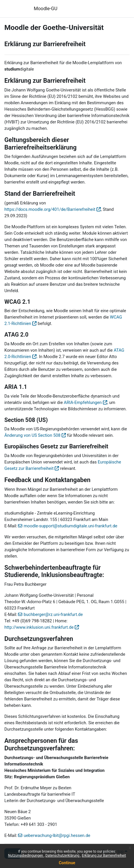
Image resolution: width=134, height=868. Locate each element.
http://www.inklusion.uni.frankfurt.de (39, 627)
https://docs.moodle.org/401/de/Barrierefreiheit (50, 209)
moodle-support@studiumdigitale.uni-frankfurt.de (70, 526)
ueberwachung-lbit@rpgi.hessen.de (57, 835)
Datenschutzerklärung (63, 856)
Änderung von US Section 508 (32, 435)
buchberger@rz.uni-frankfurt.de (53, 614)
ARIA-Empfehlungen (83, 402)
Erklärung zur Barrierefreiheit (104, 856)
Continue (67, 863)
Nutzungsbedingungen (26, 856)
